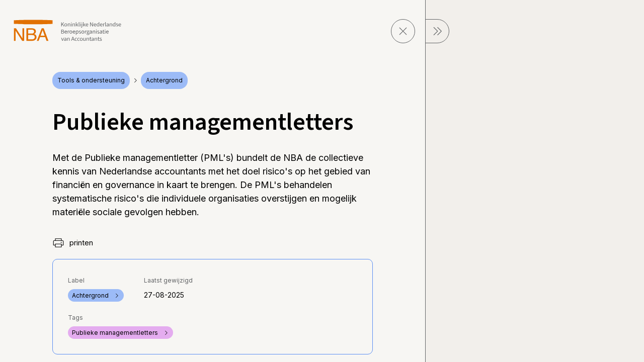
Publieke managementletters (120, 333)
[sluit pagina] (403, 31)
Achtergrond (164, 80)
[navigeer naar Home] (68, 30)
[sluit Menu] (437, 31)
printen (73, 243)
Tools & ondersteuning (91, 80)
